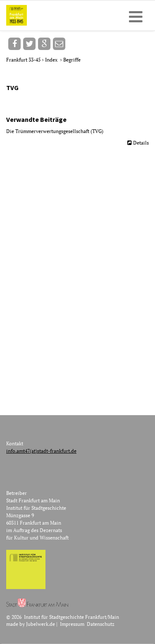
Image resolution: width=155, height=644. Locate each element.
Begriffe (72, 60)
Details (141, 143)
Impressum (72, 624)
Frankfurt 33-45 (24, 60)
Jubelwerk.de (41, 624)
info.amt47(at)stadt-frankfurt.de (41, 451)
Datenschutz (101, 624)
